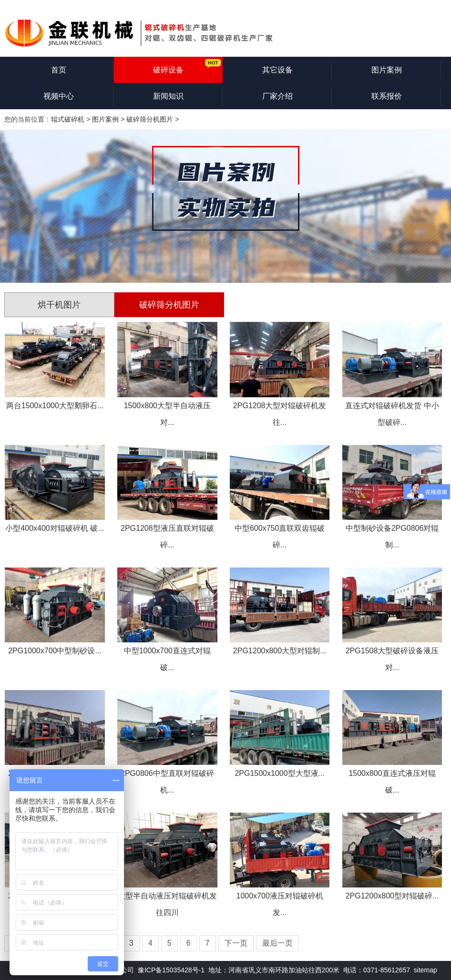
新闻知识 (168, 96)
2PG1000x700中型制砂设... (55, 651)
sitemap (425, 970)
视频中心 (59, 96)
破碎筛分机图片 (150, 119)
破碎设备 (168, 70)
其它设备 (277, 70)
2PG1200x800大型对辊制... (280, 651)
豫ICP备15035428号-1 (171, 970)
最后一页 (277, 943)
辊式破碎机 (68, 119)
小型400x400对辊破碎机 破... (55, 528)
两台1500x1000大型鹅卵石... (55, 406)
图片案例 (387, 70)
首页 (59, 70)
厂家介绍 (277, 96)
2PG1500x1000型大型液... (280, 773)
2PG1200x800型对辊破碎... (392, 896)
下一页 (236, 943)
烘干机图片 (59, 305)
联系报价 (387, 96)
